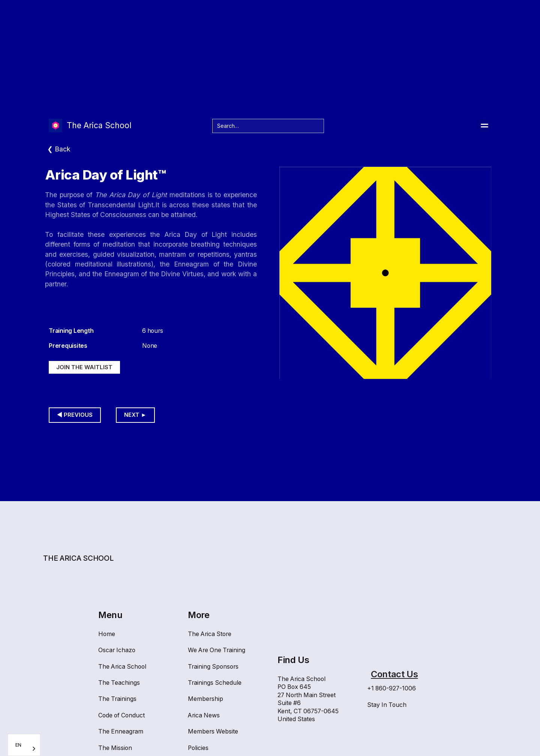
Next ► (135, 415)
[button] (484, 126)
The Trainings (117, 699)
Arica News (204, 715)
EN (18, 745)
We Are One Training (217, 650)
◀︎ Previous (75, 415)
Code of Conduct (121, 715)
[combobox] (24, 745)
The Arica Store (210, 634)
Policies (198, 748)
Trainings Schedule (215, 683)
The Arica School (122, 667)
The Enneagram (121, 731)
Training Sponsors (213, 667)
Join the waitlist (84, 367)
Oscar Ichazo (117, 650)
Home (107, 634)
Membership (205, 699)
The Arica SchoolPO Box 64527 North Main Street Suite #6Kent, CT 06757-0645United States (308, 699)
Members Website (213, 731)
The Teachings (119, 683)
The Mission (115, 748)
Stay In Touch (387, 705)
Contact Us (394, 674)
